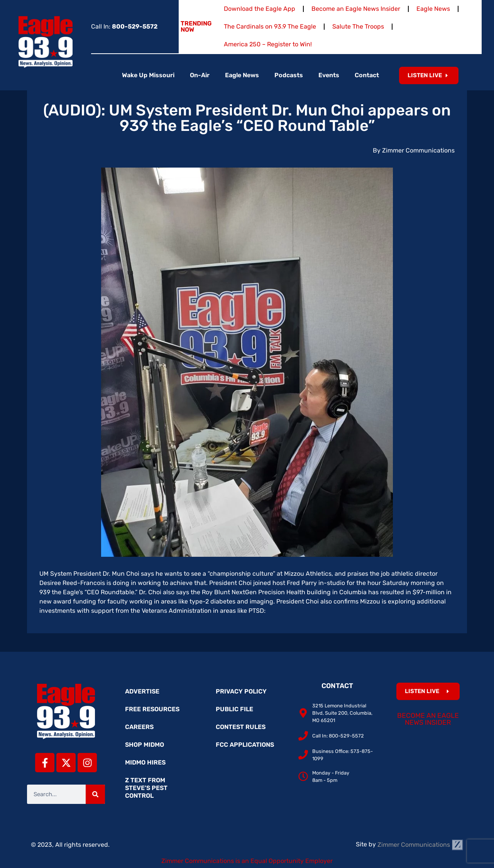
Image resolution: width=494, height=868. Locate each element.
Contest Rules (241, 727)
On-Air (200, 75)
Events (329, 75)
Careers (139, 727)
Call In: (124, 26)
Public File (234, 709)
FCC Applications (245, 745)
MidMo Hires (145, 762)
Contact (367, 75)
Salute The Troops (358, 26)
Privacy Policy (241, 691)
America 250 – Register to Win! (268, 44)
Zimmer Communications (420, 845)
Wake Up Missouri (148, 75)
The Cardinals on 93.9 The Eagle (270, 26)
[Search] (95, 794)
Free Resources (152, 709)
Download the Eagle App (260, 9)
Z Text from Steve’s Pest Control (146, 788)
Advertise (142, 691)
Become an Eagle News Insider (356, 9)
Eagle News (433, 9)
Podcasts (289, 75)
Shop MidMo (145, 745)
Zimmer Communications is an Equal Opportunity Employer (247, 861)
